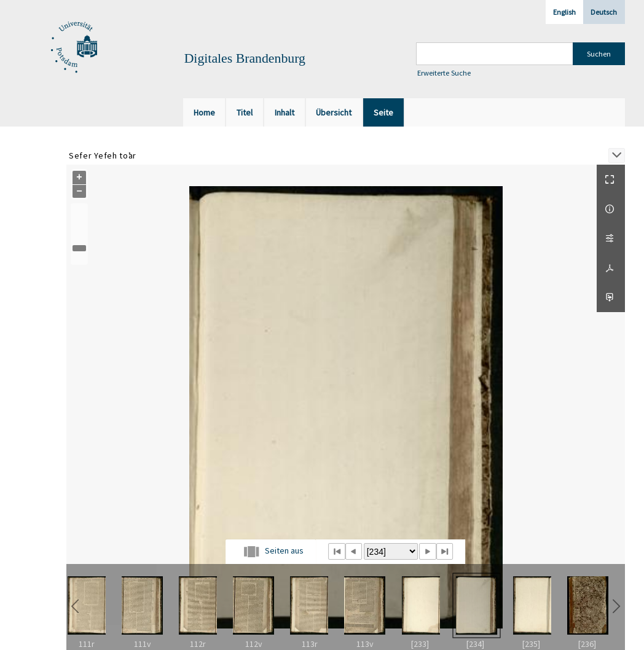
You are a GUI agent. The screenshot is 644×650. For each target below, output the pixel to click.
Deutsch (604, 12)
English (564, 12)
